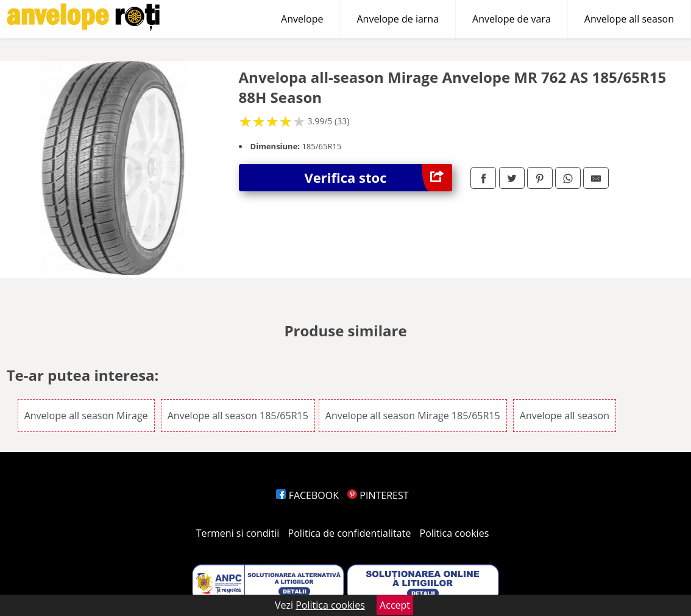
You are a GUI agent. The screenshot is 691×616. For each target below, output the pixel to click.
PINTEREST (378, 495)
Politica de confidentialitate (350, 533)
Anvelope (302, 19)
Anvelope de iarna (398, 19)
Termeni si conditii (238, 533)
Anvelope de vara (512, 19)
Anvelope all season (629, 19)
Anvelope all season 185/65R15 (238, 416)
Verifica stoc (379, 178)
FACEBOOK (307, 495)
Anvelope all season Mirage (86, 416)
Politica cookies (455, 533)
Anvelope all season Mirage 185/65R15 (413, 416)
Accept (395, 605)
